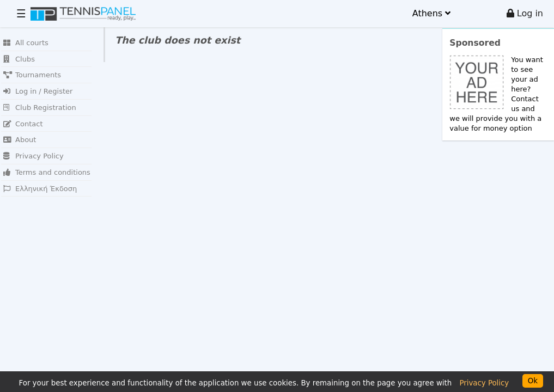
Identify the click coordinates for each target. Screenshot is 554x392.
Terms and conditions (47, 172)
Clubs (19, 59)
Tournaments (32, 75)
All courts (26, 43)
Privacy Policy (34, 156)
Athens (431, 13)
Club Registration (40, 108)
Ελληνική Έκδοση (40, 189)
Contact (23, 124)
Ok (533, 381)
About (20, 140)
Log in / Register (38, 91)
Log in (525, 13)
